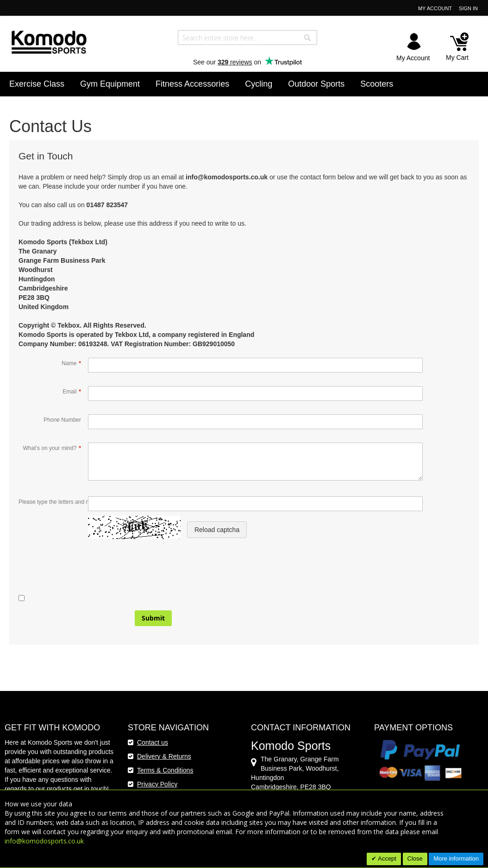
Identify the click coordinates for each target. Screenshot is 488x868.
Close (415, 858)
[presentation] (89, 575)
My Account (435, 8)
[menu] (244, 84)
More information (456, 858)
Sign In (468, 8)
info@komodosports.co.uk (44, 841)
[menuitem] (37, 84)
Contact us (153, 742)
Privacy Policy (157, 784)
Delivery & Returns (164, 756)
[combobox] (247, 38)
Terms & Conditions (165, 770)
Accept (386, 858)
